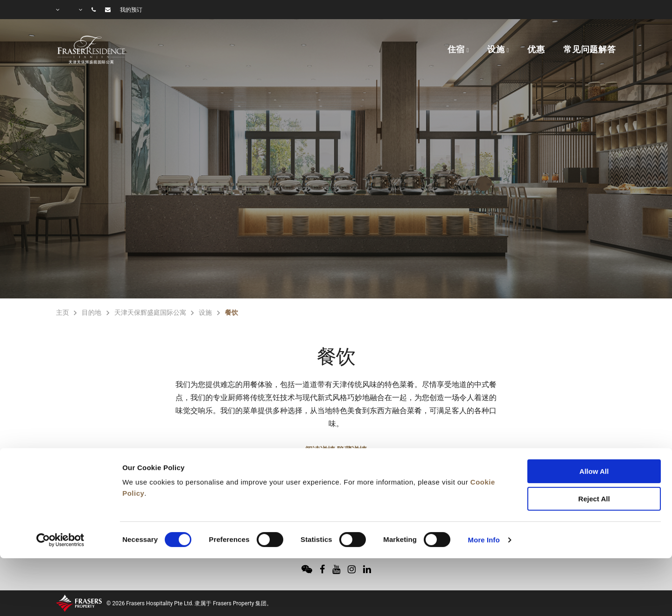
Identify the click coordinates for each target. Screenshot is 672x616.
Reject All (594, 446)
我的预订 (131, 10)
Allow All (594, 419)
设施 (496, 49)
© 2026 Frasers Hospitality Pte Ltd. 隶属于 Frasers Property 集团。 (189, 603)
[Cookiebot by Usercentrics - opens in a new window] (60, 488)
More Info (484, 488)
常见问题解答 (590, 49)
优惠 (536, 49)
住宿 (456, 49)
